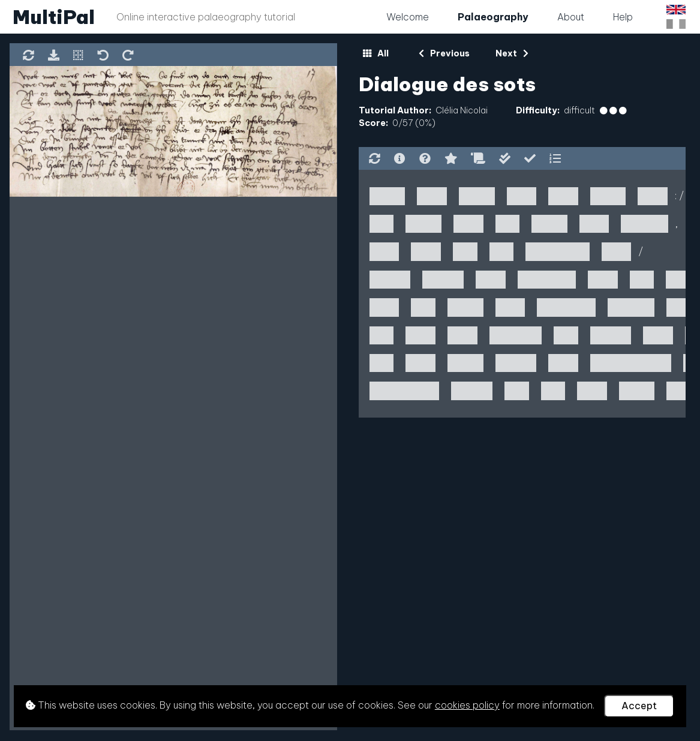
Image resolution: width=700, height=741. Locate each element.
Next (512, 53)
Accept (639, 706)
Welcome (408, 17)
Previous (444, 53)
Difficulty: (538, 110)
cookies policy (467, 705)
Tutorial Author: (395, 110)
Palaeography (493, 17)
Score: (373, 123)
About (571, 17)
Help (623, 17)
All (376, 53)
